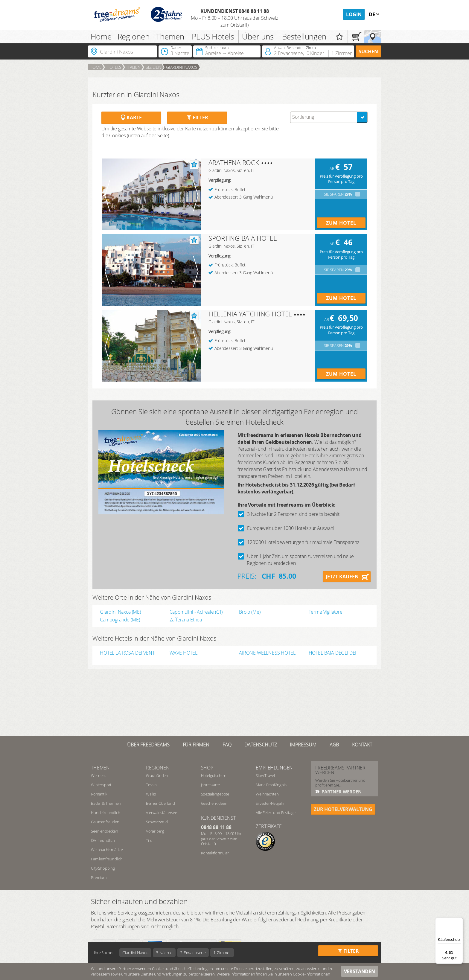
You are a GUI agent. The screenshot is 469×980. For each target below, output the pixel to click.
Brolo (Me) (250, 612)
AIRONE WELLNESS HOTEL (267, 653)
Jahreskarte (210, 785)
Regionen (134, 36)
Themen (170, 36)
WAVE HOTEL (184, 653)
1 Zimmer (222, 953)
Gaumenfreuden (105, 822)
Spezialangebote (215, 794)
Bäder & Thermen (106, 803)
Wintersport (101, 785)
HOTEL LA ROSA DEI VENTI (128, 653)
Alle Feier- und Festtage (275, 813)
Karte (131, 118)
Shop (207, 768)
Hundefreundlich (106, 813)
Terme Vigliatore (326, 612)
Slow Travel (265, 775)
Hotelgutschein (214, 775)
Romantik (99, 794)
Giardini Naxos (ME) (120, 612)
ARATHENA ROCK (234, 162)
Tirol (150, 840)
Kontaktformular (215, 853)
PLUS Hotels (213, 36)
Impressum (303, 745)
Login (354, 14)
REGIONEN (158, 768)
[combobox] (329, 117)
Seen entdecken (105, 831)
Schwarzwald (157, 822)
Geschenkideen (214, 803)
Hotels (114, 67)
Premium (99, 877)
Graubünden (157, 775)
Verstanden (360, 971)
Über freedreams (148, 745)
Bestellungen (304, 36)
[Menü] (459, 921)
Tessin (151, 785)
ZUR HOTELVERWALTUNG (343, 809)
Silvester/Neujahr (270, 803)
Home (101, 36)
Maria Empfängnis (271, 785)
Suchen (368, 51)
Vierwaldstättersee (162, 813)
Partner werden (341, 792)
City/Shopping (103, 868)
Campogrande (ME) (120, 620)
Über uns (258, 36)
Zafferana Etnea (186, 620)
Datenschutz (261, 745)
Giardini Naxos (182, 67)
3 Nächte (164, 953)
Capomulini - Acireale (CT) (196, 612)
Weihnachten (267, 794)
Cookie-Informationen (312, 974)
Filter (197, 118)
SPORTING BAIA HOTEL (243, 238)
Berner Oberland (160, 803)
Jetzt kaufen (342, 577)
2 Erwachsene (193, 953)
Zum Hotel (341, 223)
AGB (334, 745)
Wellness (99, 775)
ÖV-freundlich (103, 840)
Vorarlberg (155, 831)
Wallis (151, 794)
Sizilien (153, 67)
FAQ (227, 745)
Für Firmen (196, 745)
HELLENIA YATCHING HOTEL (250, 314)
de (373, 14)
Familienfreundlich (107, 859)
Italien (134, 67)
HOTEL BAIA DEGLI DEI (333, 653)
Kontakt (362, 745)
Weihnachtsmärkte (107, 850)
